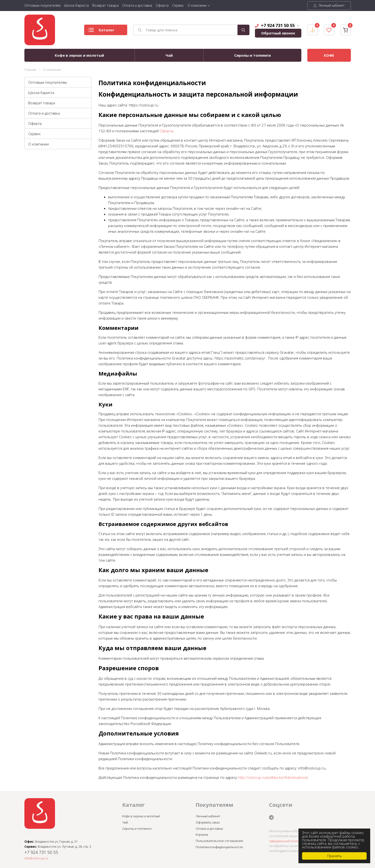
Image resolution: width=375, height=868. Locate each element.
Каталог (101, 31)
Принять (334, 856)
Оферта (162, 5)
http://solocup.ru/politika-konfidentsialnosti (273, 777)
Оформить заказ (208, 822)
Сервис (178, 5)
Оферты (166, 131)
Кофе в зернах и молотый (79, 55)
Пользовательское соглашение (219, 841)
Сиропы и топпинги (252, 55)
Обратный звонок (278, 33)
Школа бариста (76, 5)
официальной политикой (288, 841)
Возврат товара (105, 5)
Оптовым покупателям (42, 5)
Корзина (202, 835)
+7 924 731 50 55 (277, 25)
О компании (197, 5)
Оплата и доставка (137, 5)
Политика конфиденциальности (219, 847)
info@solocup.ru (36, 858)
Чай (169, 55)
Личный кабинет (329, 5)
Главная (30, 70)
